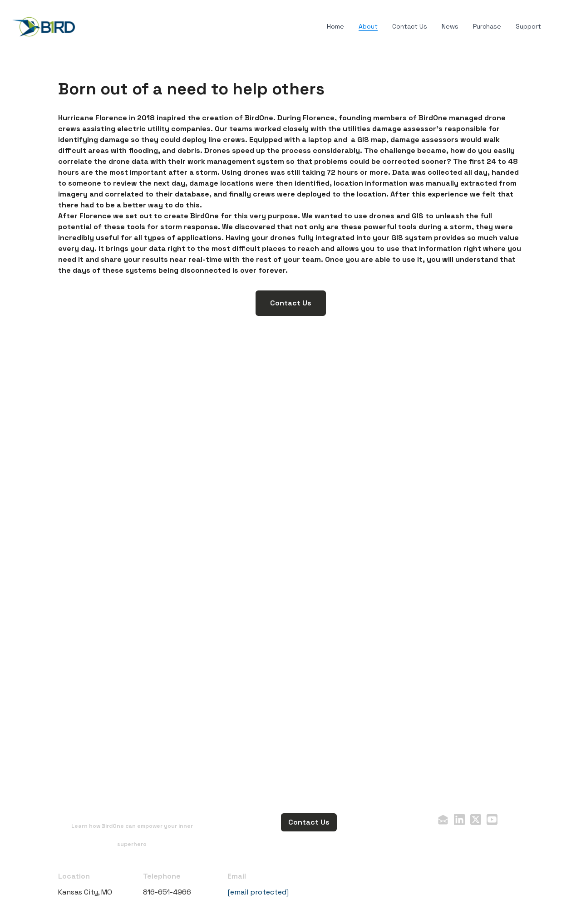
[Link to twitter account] (476, 819)
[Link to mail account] (443, 819)
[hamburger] (87, 25)
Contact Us (291, 303)
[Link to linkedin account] (459, 819)
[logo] (44, 27)
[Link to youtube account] (492, 819)
